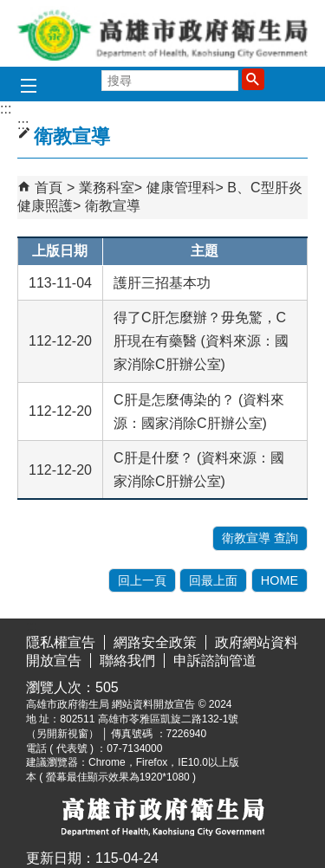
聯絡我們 (127, 661)
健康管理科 (181, 188)
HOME (279, 580)
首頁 (49, 188)
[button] (253, 79)
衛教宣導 (113, 206)
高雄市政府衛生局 (163, 33)
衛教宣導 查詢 (260, 538)
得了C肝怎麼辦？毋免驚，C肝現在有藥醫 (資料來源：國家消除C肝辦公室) (201, 341)
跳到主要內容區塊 (9, 13)
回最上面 (213, 580)
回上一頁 (142, 580)
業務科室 (107, 188)
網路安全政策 (155, 642)
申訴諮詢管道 (215, 661)
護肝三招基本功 (162, 283)
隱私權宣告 (61, 642)
